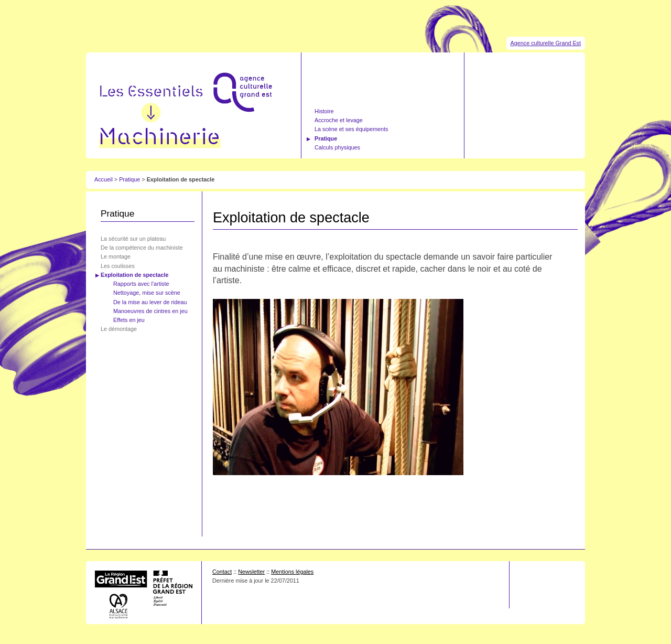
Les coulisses (118, 266)
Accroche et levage (339, 120)
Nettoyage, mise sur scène (147, 293)
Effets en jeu (129, 320)
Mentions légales (292, 572)
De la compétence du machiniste (142, 248)
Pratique (326, 138)
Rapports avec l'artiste (141, 284)
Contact (222, 572)
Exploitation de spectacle (135, 275)
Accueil (104, 179)
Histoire (324, 111)
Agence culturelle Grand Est (546, 43)
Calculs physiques (337, 147)
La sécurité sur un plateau (133, 239)
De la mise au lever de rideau (150, 302)
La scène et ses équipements (351, 129)
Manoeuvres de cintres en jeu (150, 311)
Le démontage (119, 329)
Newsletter (251, 572)
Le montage (116, 256)
